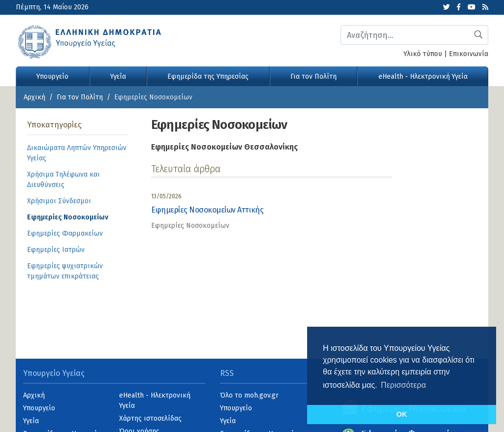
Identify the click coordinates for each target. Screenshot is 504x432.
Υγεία (118, 77)
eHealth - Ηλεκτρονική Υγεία (423, 77)
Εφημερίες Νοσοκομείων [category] (190, 226)
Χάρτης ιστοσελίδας (150, 418)
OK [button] (402, 414)
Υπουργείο (52, 77)
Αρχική (34, 97)
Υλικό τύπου (423, 54)
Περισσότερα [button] (404, 385)
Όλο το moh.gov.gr (249, 395)
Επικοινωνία (469, 54)
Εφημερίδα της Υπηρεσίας (208, 77)
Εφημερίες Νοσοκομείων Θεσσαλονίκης (224, 147)
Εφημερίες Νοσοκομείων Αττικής (207, 210)
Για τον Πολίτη (314, 77)
